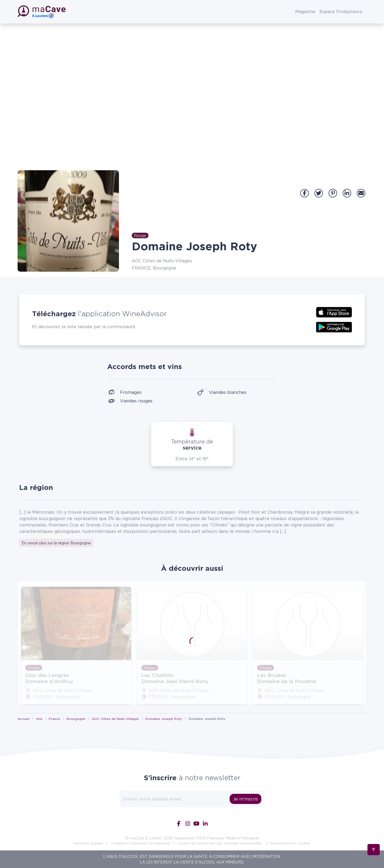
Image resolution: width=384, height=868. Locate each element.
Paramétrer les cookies (290, 843)
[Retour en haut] (374, 849)
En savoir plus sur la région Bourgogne (56, 543)
